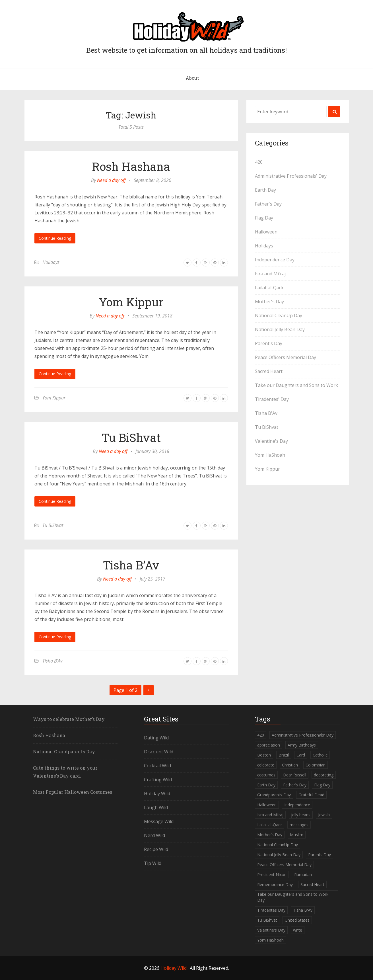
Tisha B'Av (52, 661)
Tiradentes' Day (272, 399)
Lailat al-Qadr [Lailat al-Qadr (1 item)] (270, 825)
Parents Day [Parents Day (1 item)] (320, 855)
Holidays (51, 262)
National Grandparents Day (64, 752)
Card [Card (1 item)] (301, 755)
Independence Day (275, 260)
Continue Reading (55, 238)
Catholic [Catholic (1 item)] (320, 755)
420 (259, 162)
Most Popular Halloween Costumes (73, 792)
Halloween (266, 232)
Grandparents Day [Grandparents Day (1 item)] (274, 795)
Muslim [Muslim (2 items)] (297, 835)
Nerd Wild (154, 835)
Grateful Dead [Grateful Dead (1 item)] (311, 795)
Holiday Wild (157, 794)
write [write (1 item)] (298, 930)
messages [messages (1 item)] (299, 825)
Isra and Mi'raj (270, 274)
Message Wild (159, 821)
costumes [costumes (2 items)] (266, 775)
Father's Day (268, 204)
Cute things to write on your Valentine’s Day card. (65, 772)
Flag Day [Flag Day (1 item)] (322, 785)
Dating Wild (156, 738)
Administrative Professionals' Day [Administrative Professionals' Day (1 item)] (303, 735)
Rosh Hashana (131, 166)
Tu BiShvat (131, 437)
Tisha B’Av (131, 565)
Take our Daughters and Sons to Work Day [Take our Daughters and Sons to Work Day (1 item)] (293, 897)
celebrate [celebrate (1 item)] (266, 765)
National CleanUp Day (279, 315)
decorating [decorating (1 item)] (324, 775)
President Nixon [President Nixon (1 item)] (272, 875)
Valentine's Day (271, 441)
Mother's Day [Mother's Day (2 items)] (270, 835)
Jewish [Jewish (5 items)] (324, 815)
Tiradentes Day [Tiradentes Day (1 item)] (271, 910)
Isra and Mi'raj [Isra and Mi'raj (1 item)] (270, 815)
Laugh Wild (156, 807)
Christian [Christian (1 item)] (290, 765)
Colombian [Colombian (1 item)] (316, 765)
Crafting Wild (158, 780)
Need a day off (111, 180)
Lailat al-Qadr (269, 288)
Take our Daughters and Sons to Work (296, 385)
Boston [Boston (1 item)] (264, 755)
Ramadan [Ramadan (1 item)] (303, 875)
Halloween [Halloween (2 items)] (267, 805)
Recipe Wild (156, 849)
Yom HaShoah (270, 455)
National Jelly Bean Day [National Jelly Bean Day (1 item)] (279, 855)
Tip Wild (153, 863)
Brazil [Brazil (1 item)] (284, 755)
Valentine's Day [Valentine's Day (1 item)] (271, 930)
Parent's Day (269, 343)
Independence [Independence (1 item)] (297, 805)
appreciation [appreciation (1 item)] (269, 745)
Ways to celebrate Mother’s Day (69, 719)
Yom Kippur (131, 302)
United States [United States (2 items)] (297, 920)
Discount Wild (159, 752)
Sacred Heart (269, 371)
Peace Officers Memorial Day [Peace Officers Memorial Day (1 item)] (284, 865)
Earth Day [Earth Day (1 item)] (266, 785)
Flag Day (264, 218)
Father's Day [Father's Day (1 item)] (295, 785)
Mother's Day (269, 302)
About (192, 78)
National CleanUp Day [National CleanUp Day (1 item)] (278, 845)
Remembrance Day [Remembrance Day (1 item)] (275, 884)
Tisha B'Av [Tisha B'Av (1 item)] (303, 910)
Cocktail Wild (157, 766)
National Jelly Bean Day (280, 329)
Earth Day (265, 190)
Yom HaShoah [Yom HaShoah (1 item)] (270, 940)
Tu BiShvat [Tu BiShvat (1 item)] (267, 920)
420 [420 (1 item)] (261, 735)
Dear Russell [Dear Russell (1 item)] (295, 775)
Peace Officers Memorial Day (286, 357)
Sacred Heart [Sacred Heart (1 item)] (312, 884)
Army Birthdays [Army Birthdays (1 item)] (302, 745)
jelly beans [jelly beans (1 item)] (301, 815)
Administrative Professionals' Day (291, 176)
